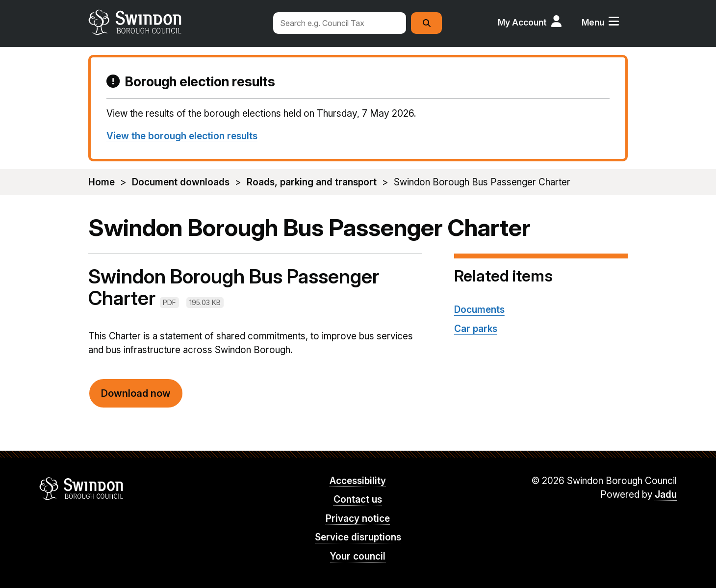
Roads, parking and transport (312, 182)
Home (102, 182)
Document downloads (181, 182)
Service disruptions (358, 537)
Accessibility (358, 481)
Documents (479, 310)
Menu (593, 22)
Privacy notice (358, 519)
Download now (136, 393)
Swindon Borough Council (82, 488)
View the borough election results (182, 136)
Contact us (358, 499)
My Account (522, 22)
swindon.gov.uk (175, 22)
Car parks (476, 329)
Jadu (666, 495)
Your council (358, 556)
